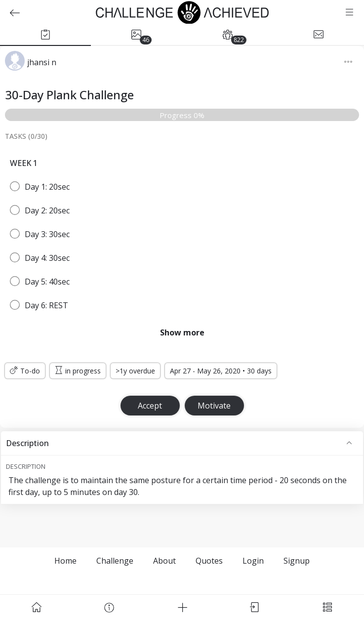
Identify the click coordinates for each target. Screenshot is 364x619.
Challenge (115, 561)
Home (65, 561)
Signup (297, 561)
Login (253, 561)
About (164, 561)
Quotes (209, 561)
